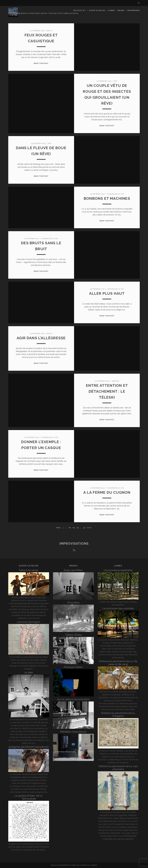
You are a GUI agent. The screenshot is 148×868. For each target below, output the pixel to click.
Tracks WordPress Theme (64, 865)
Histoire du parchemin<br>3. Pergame (118, 714)
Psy (116, 81)
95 (84, 528)
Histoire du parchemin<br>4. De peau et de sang (118, 663)
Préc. (59, 528)
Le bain (29, 672)
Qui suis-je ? (80, 10)
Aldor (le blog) (97, 10)
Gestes (116, 381)
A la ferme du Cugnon (107, 492)
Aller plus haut (107, 293)
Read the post (41, 63)
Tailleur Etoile (73, 635)
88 (70, 528)
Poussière (73, 602)
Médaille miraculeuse (73, 732)
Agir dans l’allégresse (41, 338)
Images (121, 10)
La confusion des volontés (118, 608)
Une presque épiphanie (118, 570)
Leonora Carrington (29, 622)
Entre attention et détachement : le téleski (107, 391)
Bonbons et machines (107, 198)
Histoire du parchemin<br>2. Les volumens (118, 768)
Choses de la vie (116, 194)
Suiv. (89, 528)
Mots (50, 31)
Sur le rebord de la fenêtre (73, 699)
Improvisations (74, 544)
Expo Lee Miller (73, 570)
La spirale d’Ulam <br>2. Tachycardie (29, 797)
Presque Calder (73, 667)
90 (78, 528)
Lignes (111, 10)
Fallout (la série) (29, 570)
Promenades (134, 10)
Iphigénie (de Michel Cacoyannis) (29, 747)
